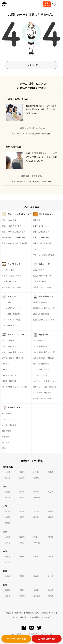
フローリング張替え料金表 (44, 255)
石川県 (36, 511)
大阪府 (50, 537)
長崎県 (36, 590)
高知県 (50, 576)
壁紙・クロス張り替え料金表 (14, 232)
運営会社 (10, 613)
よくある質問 (33, 617)
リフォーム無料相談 (16, 639)
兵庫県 (8, 543)
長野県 (22, 517)
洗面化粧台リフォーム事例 (44, 320)
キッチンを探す (8, 270)
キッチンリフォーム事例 (12, 287)
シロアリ (6, 442)
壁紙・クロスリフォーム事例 (14, 238)
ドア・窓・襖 (7, 419)
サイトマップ (46, 617)
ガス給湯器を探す (40, 346)
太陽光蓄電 (6, 431)
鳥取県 (8, 557)
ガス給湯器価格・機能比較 (44, 358)
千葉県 (8, 498)
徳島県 (8, 576)
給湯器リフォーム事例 (42, 398)
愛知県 (8, 523)
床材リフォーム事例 (41, 238)
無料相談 (47, 6)
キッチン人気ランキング (12, 276)
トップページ (31, 65)
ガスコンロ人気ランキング (13, 352)
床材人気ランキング (41, 226)
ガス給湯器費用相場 (41, 364)
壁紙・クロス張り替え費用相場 (14, 243)
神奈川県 (37, 498)
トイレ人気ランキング (11, 308)
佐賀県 (22, 590)
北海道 (8, 472)
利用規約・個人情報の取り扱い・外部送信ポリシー (35, 613)
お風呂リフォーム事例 (42, 287)
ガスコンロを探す (9, 346)
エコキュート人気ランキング (45, 381)
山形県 (22, 478)
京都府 (36, 537)
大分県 (8, 596)
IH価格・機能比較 (9, 381)
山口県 (8, 562)
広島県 (50, 557)
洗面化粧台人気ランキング (44, 308)
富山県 (22, 511)
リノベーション (8, 414)
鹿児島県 (37, 596)
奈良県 (22, 543)
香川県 (22, 576)
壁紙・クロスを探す (10, 220)
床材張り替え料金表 (41, 232)
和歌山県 (37, 543)
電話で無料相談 (47, 639)
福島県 (36, 478)
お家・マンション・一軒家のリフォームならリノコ (31, 634)
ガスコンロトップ (9, 341)
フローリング (39, 249)
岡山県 (36, 557)
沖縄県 (50, 596)
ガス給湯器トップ (40, 341)
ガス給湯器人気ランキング (44, 352)
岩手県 (36, 472)
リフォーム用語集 (19, 617)
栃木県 (22, 492)
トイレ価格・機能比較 (11, 314)
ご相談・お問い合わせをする (31, 128)
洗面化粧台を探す (40, 302)
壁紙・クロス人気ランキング (14, 226)
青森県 (22, 472)
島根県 (22, 557)
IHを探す (6, 370)
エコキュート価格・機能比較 (45, 387)
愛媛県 (36, 576)
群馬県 (36, 492)
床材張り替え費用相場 (42, 243)
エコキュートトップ (41, 370)
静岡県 (50, 517)
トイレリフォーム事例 (11, 320)
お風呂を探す (39, 270)
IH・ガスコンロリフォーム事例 (14, 387)
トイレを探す (7, 302)
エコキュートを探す (41, 375)
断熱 (4, 448)
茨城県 (8, 492)
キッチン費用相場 (9, 282)
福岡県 (8, 590)
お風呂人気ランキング (42, 276)
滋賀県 (22, 537)
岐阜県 (36, 517)
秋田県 (8, 478)
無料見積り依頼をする (32, 176)
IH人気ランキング (9, 375)
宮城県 (50, 472)
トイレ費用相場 (8, 326)
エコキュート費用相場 (42, 393)
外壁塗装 (6, 437)
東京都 (22, 498)
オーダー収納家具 (9, 425)
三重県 (8, 537)
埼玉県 (50, 492)
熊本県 (50, 590)
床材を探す (38, 220)
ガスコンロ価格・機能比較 (13, 358)
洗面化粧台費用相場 (41, 314)
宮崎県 (22, 596)
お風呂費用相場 (39, 282)
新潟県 (8, 511)
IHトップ (6, 364)
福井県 (50, 511)
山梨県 (8, 517)
